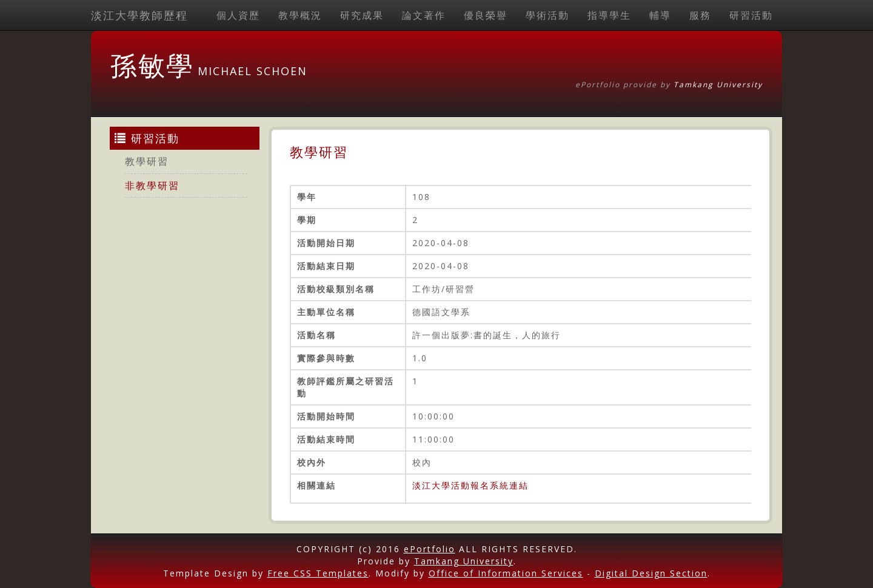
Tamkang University (718, 85)
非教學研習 (152, 185)
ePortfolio (430, 549)
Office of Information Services (506, 573)
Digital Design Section (651, 573)
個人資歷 (238, 15)
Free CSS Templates (318, 573)
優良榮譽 (486, 15)
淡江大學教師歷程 (139, 15)
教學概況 (300, 15)
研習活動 (751, 15)
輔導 (660, 15)
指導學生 (609, 15)
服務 (700, 15)
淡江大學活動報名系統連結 (470, 485)
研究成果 (362, 15)
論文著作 (424, 15)
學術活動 (547, 15)
